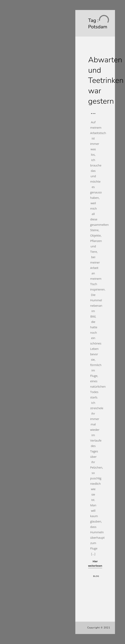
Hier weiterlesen (95, 564)
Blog (96, 576)
